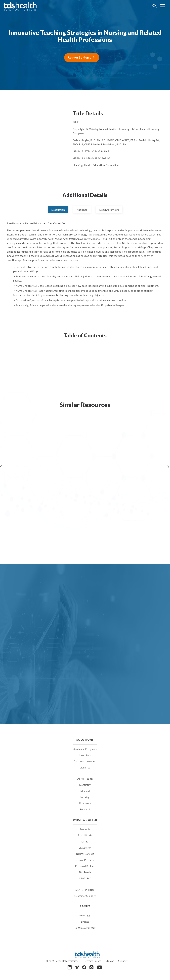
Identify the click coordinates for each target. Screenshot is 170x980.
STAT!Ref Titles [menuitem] (85, 890)
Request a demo (80, 57)
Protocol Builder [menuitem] (85, 866)
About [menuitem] (85, 906)
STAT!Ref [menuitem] (85, 878)
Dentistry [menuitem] (85, 785)
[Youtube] (100, 967)
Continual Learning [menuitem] (85, 761)
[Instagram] (91, 967)
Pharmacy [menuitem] (85, 803)
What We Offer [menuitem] (85, 820)
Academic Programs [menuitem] (85, 749)
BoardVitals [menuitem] (85, 835)
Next (168, 467)
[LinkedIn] (70, 967)
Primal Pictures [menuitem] (85, 860)
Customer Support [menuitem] (85, 896)
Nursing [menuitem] (85, 797)
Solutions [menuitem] (85, 740)
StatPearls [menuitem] (85, 872)
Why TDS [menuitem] (85, 915)
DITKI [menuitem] (85, 841)
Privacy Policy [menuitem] (92, 961)
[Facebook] (84, 967)
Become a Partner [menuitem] (85, 928)
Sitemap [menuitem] (110, 961)
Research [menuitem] (85, 809)
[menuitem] (85, 775)
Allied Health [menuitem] (85, 779)
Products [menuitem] (85, 829)
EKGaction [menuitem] (85, 848)
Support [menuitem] (123, 961)
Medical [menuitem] (85, 791)
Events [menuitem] (85, 922)
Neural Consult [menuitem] (85, 854)
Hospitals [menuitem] (85, 755)
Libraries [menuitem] (85, 767)
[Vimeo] (77, 967)
